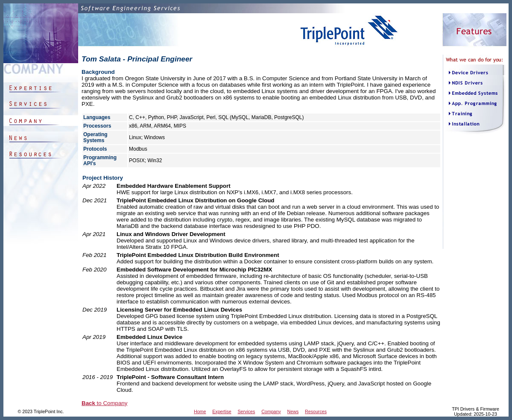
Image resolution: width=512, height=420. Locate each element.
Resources (316, 411)
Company (271, 411)
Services (246, 411)
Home (200, 411)
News (293, 411)
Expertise (222, 411)
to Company (104, 403)
